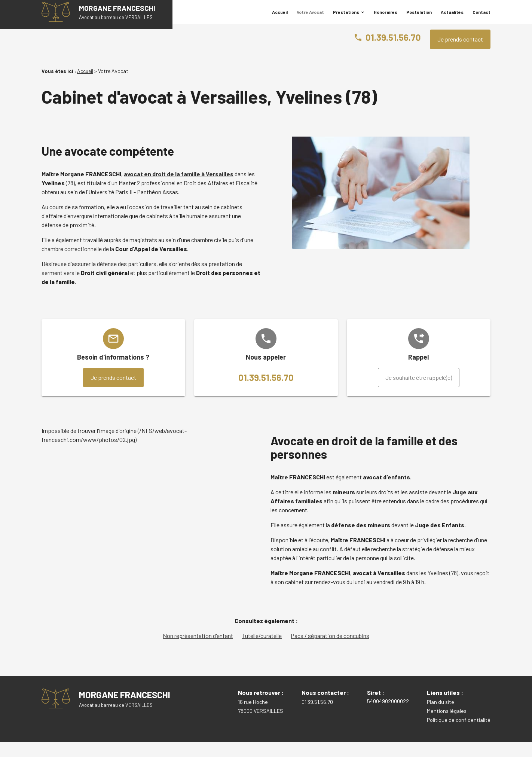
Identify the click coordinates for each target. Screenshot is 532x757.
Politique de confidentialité (459, 735)
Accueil (280, 18)
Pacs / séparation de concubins (330, 651)
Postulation (419, 18)
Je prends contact (460, 54)
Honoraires (386, 18)
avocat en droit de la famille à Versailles (179, 189)
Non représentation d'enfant (198, 651)
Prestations (346, 18)
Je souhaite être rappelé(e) (419, 392)
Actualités (452, 18)
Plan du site (441, 717)
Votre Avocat (310, 18)
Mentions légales (447, 726)
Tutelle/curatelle (262, 651)
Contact (481, 18)
